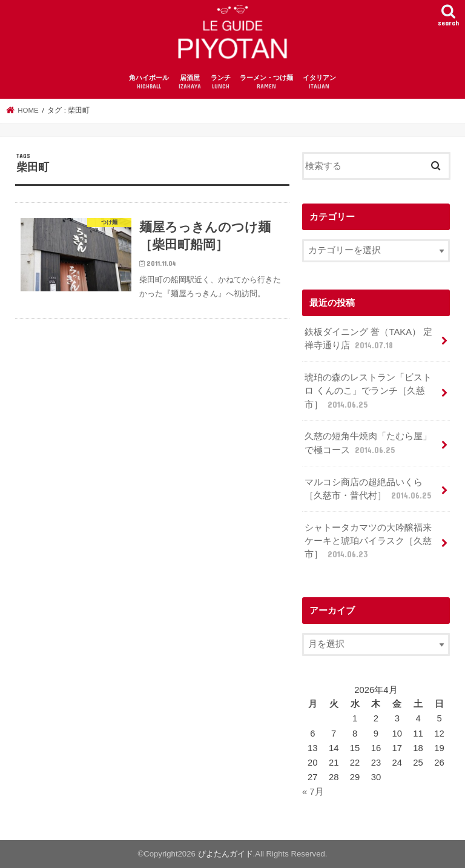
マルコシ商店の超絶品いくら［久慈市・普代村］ (369, 489)
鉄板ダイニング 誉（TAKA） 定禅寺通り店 (368, 339)
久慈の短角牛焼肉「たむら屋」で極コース (368, 443)
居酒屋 (190, 83)
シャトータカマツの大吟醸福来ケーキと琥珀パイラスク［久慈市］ (368, 542)
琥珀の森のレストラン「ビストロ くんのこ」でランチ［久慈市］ (368, 391)
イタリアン (319, 83)
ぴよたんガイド (226, 854)
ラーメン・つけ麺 (266, 83)
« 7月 (313, 792)
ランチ (221, 83)
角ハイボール (149, 83)
